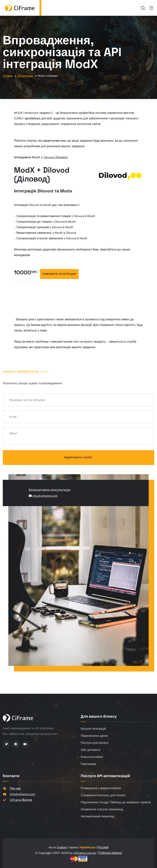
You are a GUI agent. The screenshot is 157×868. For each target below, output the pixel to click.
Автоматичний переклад (97, 816)
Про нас (15, 788)
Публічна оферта (110, 853)
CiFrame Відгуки (21, 800)
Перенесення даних (94, 736)
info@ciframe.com (45, 496)
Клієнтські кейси (92, 757)
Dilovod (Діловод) (56, 157)
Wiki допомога (91, 750)
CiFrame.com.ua (85, 853)
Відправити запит (78, 457)
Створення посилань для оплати (103, 795)
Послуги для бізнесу (95, 743)
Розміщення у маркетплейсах (101, 788)
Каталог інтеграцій (93, 729)
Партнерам (89, 764)
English (62, 847)
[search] (143, 8)
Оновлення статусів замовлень (102, 809)
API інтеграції (25, 76)
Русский (103, 847)
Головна (8, 76)
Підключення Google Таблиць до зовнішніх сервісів (116, 802)
